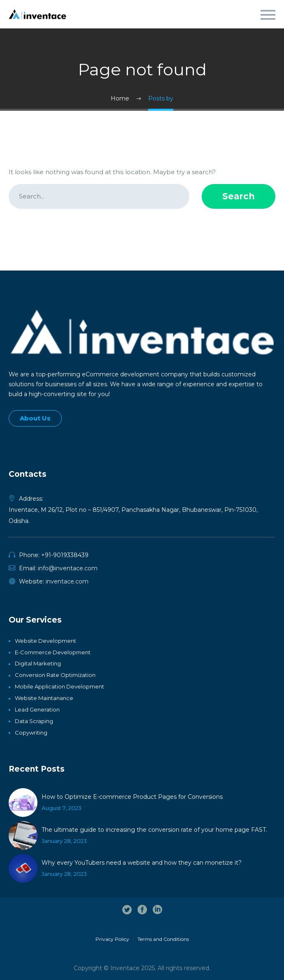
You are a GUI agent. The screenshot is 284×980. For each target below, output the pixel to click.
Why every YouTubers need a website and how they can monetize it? (142, 863)
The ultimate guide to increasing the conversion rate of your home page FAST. (154, 830)
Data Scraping (34, 721)
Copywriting (31, 733)
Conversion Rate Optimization (55, 675)
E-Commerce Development (53, 652)
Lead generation (37, 709)
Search (239, 196)
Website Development (45, 641)
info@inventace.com (68, 568)
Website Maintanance (44, 698)
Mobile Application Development (59, 686)
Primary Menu (268, 15)
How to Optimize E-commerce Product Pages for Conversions (132, 797)
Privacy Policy (112, 939)
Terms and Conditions (163, 939)
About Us (35, 418)
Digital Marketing (38, 663)
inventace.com (67, 581)
